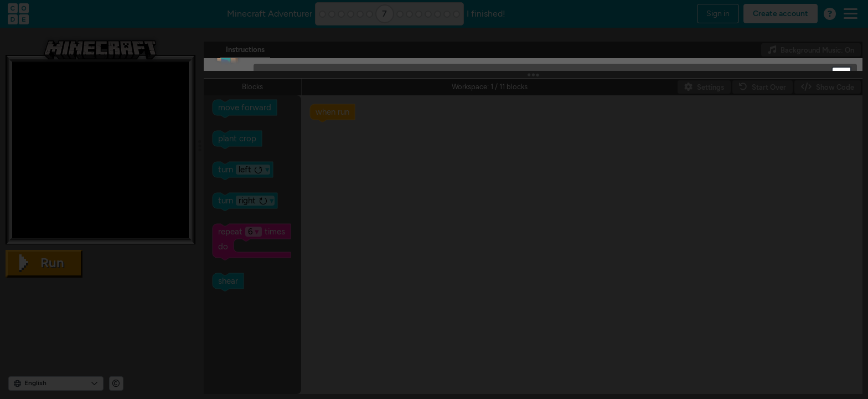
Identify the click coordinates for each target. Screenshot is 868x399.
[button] (841, 75)
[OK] (277, 122)
